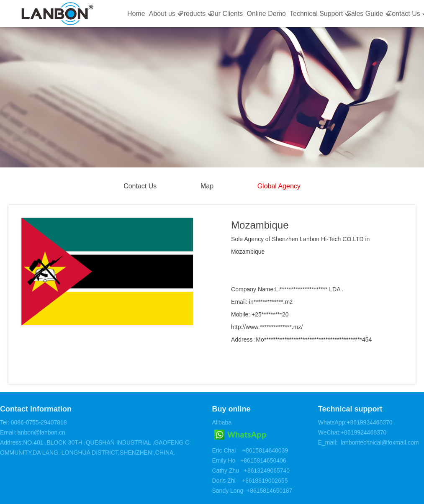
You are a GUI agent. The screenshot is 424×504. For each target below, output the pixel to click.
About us (162, 14)
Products (192, 14)
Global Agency (279, 186)
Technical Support (316, 14)
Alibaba (222, 422)
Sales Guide (365, 14)
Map (207, 186)
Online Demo (266, 14)
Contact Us (404, 14)
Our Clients (226, 14)
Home (136, 14)
